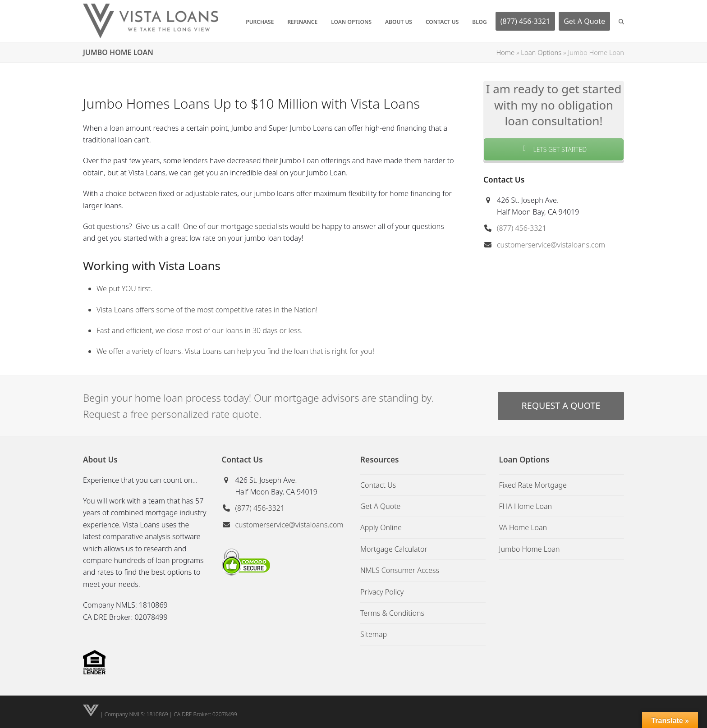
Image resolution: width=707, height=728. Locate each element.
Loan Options (541, 52)
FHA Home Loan (526, 506)
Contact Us (378, 485)
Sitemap (374, 634)
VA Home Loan (523, 527)
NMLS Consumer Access (400, 570)
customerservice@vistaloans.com (551, 245)
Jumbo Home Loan (530, 549)
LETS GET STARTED (554, 149)
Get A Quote (380, 506)
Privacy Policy (382, 592)
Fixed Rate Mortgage (533, 485)
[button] (621, 21)
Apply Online (381, 527)
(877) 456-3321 (522, 228)
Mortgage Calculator (394, 549)
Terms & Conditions (392, 613)
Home (505, 52)
